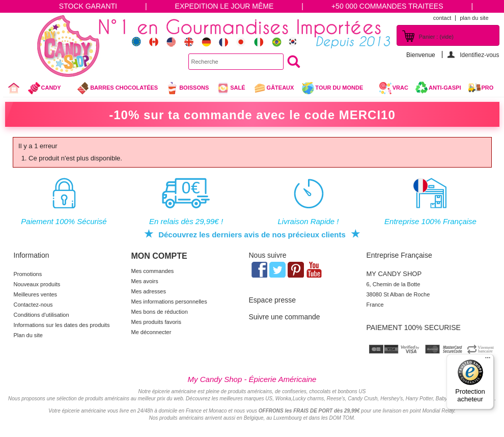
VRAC (394, 88)
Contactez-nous (33, 305)
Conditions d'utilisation (41, 315)
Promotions (28, 274)
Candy (49, 89)
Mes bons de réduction (160, 312)
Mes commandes (153, 271)
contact (442, 18)
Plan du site (28, 335)
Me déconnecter (151, 332)
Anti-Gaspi (445, 88)
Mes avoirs (145, 281)
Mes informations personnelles (169, 302)
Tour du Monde (336, 89)
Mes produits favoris (156, 322)
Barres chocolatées (117, 88)
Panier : (436, 37)
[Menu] (488, 360)
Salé (231, 88)
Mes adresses (149, 291)
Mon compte (159, 256)
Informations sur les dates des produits (62, 325)
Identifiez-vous (479, 55)
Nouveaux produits (37, 284)
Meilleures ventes (36, 294)
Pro (488, 88)
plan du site (474, 18)
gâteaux (274, 88)
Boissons (187, 88)
